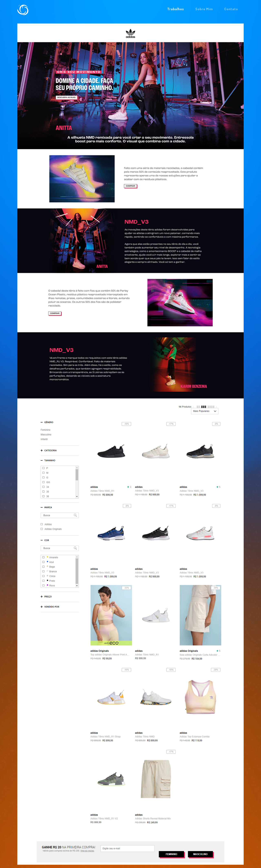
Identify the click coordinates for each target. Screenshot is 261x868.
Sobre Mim (204, 9)
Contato (231, 9)
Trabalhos (176, 9)
